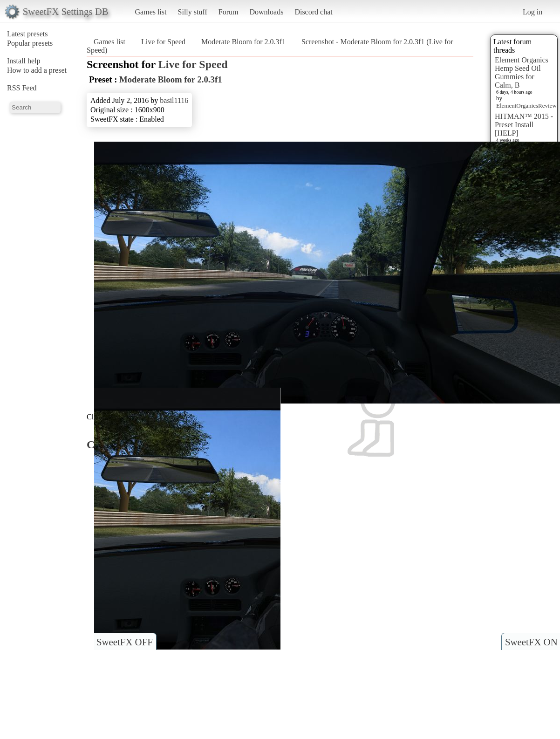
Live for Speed (163, 42)
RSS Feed (22, 88)
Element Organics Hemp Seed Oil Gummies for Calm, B (522, 72)
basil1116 (174, 100)
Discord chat (313, 12)
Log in (533, 12)
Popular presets (30, 43)
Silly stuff (193, 12)
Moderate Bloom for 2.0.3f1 (243, 42)
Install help (24, 61)
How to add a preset (37, 70)
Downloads (266, 12)
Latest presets (27, 34)
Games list (151, 12)
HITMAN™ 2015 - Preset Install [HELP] (524, 125)
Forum (229, 12)
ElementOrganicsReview (526, 106)
